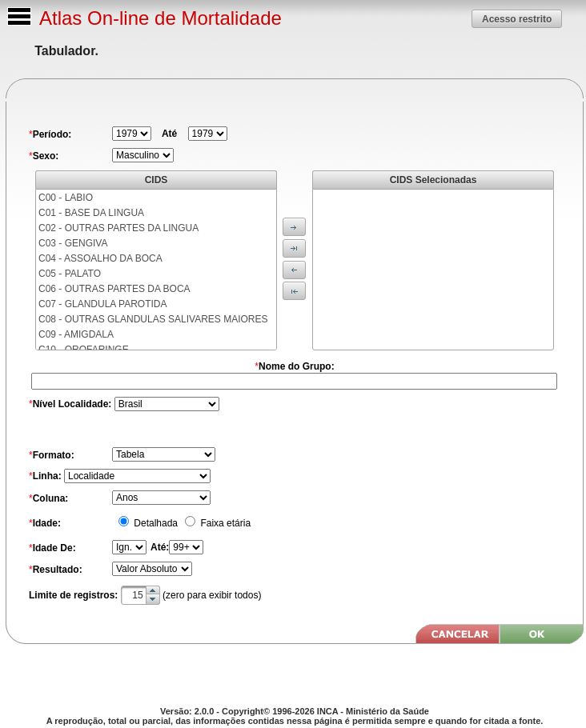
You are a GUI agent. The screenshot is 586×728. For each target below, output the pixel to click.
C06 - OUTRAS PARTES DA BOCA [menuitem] (114, 289)
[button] (517, 19)
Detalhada (155, 523)
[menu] (156, 270)
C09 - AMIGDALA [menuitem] (76, 334)
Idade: (47, 523)
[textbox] (140, 595)
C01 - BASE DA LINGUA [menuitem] (91, 213)
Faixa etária (224, 523)
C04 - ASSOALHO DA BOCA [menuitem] (100, 258)
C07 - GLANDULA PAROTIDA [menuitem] (103, 304)
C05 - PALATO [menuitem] (70, 274)
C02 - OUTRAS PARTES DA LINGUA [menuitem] (118, 228)
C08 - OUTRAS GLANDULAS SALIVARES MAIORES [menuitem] (153, 319)
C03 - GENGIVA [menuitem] (73, 243)
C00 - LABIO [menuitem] (66, 198)
